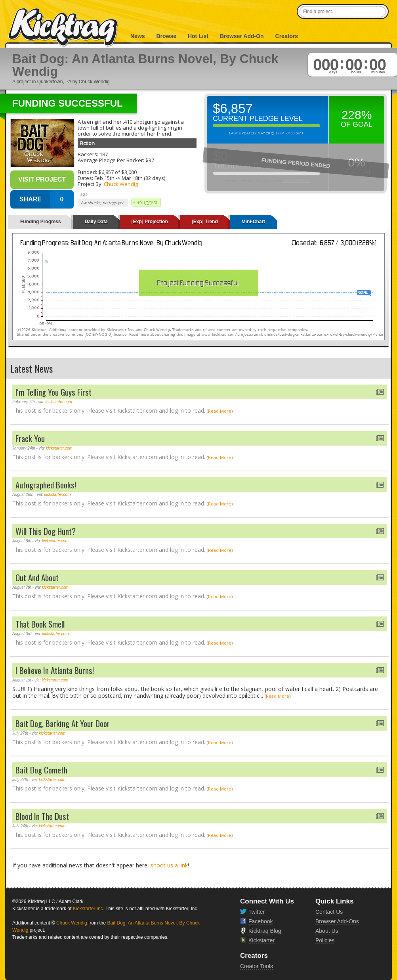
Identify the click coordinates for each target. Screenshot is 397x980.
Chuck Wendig (121, 184)
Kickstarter (261, 940)
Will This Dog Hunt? (46, 531)
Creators (287, 36)
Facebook (261, 921)
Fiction (87, 143)
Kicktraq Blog (265, 931)
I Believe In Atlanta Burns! (55, 670)
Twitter (257, 912)
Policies (325, 940)
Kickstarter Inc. (89, 909)
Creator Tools (257, 966)
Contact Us (329, 912)
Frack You (30, 438)
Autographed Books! (46, 485)
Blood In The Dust (42, 816)
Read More (220, 411)
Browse (166, 36)
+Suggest (147, 202)
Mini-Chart (253, 222)
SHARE (31, 199)
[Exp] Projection (150, 222)
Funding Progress (41, 222)
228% (357, 115)
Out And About (37, 577)
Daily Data (96, 222)
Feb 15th (104, 178)
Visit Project (42, 179)
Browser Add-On (242, 36)
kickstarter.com (59, 402)
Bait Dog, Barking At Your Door (63, 723)
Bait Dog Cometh (41, 770)
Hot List (198, 36)
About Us (327, 931)
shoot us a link (169, 865)
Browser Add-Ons (337, 921)
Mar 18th (132, 178)
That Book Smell (40, 624)
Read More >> (296, 181)
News (138, 36)
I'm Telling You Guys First (53, 392)
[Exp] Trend (205, 222)
